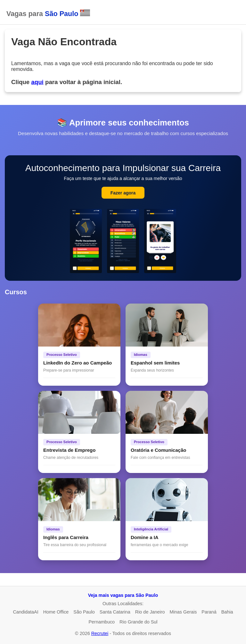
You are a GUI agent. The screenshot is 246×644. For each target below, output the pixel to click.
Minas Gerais (183, 612)
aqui (37, 82)
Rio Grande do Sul (138, 622)
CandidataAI (25, 612)
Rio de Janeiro (150, 612)
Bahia (227, 612)
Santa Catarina (115, 612)
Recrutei (100, 633)
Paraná (209, 612)
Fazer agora (123, 193)
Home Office (56, 612)
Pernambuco (102, 622)
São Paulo (84, 612)
